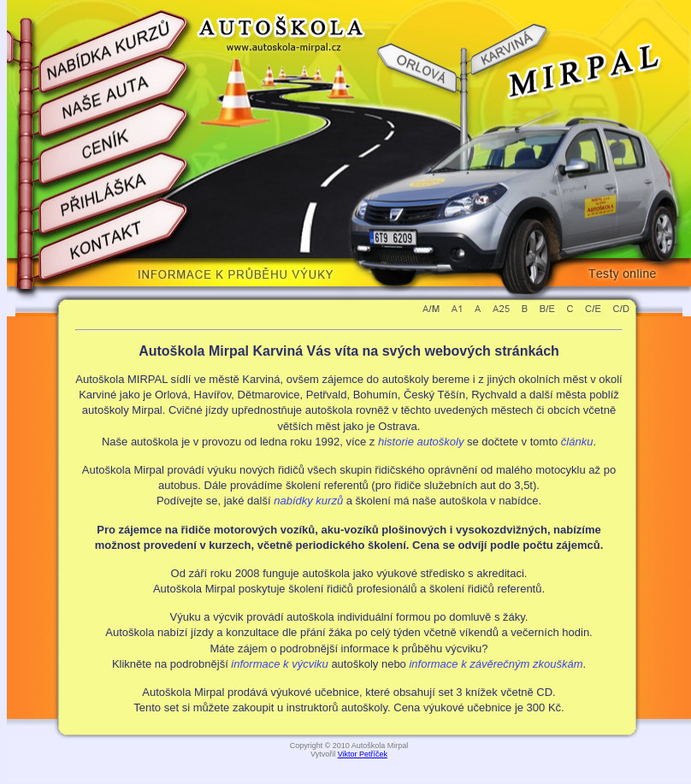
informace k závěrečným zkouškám (496, 664)
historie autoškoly (421, 442)
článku (577, 442)
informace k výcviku (279, 664)
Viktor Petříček (363, 754)
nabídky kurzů (308, 501)
